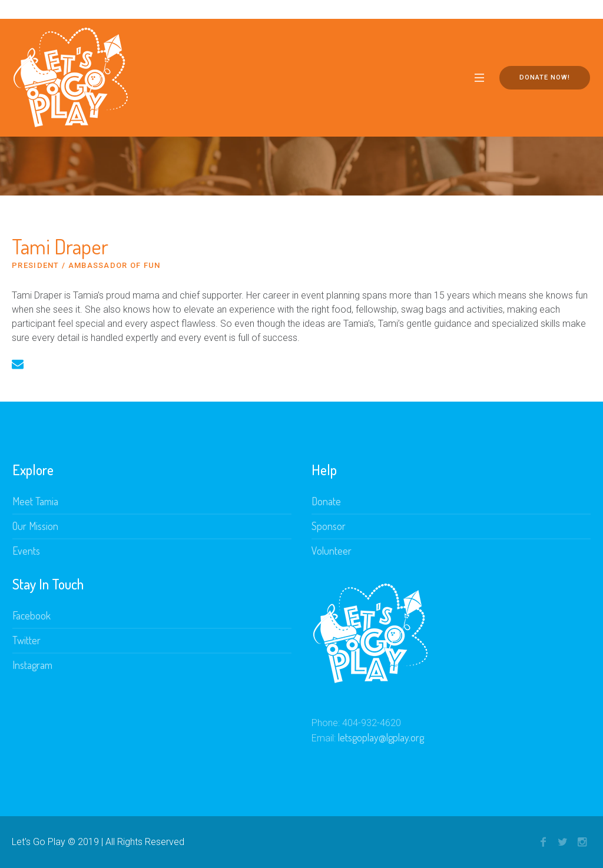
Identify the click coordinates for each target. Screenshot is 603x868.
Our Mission (35, 526)
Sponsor (329, 526)
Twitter (26, 640)
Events (26, 551)
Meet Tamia (35, 501)
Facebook (32, 615)
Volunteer (332, 551)
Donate (326, 501)
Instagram (32, 665)
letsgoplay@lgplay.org (381, 737)
